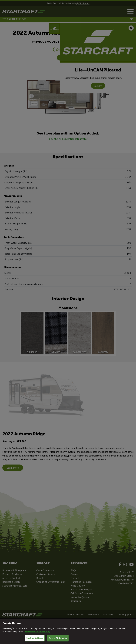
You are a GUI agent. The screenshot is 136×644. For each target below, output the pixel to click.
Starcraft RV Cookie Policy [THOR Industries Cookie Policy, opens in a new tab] (37, 632)
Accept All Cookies (58, 638)
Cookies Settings (35, 638)
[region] (68, 631)
